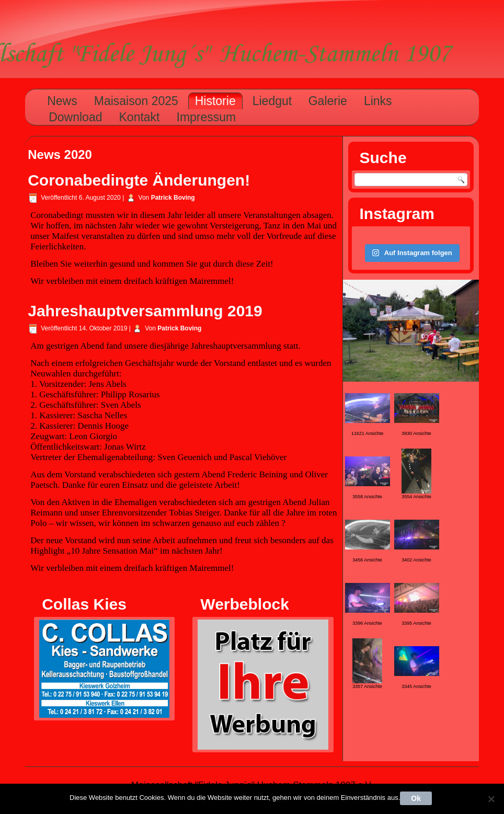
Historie (215, 101)
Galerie (328, 101)
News (62, 101)
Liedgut (272, 101)
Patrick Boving (173, 198)
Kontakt (140, 117)
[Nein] (491, 799)
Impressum (207, 117)
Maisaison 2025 (136, 101)
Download (75, 117)
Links (378, 101)
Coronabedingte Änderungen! (139, 180)
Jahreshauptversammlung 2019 (145, 311)
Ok (416, 798)
